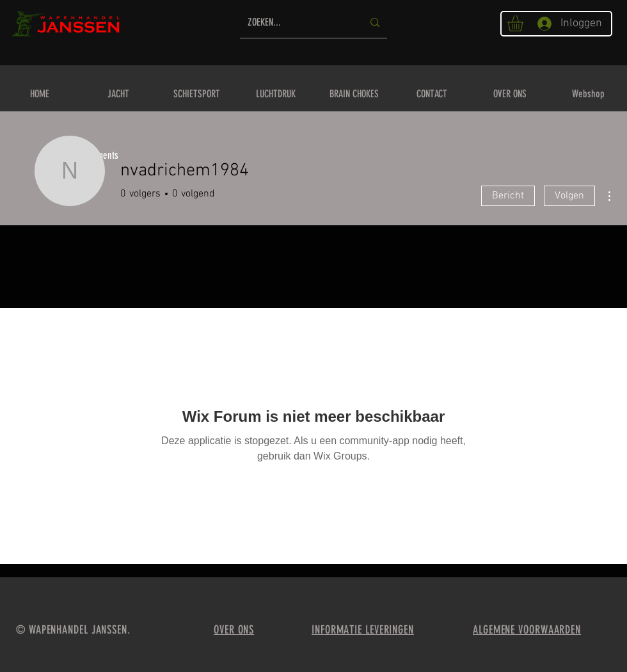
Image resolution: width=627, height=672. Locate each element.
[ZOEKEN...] (296, 23)
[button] (525, 23)
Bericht (508, 196)
